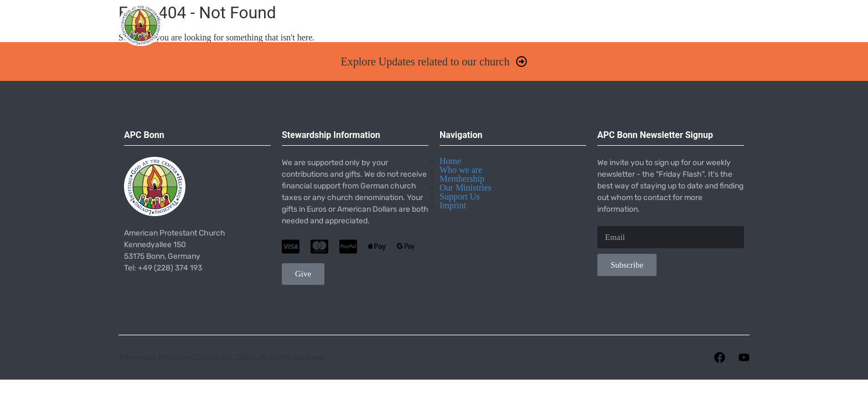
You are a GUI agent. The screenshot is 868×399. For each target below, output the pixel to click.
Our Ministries (466, 188)
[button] (434, 62)
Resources (634, 30)
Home (303, 30)
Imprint (453, 205)
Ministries (493, 30)
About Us (422, 30)
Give (690, 30)
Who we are (461, 170)
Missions (563, 30)
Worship (356, 30)
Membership (462, 179)
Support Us (459, 196)
